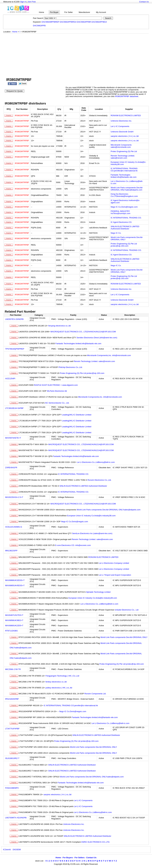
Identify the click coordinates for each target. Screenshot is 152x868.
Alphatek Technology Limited (98, 592)
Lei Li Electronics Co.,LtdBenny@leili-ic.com (96, 462)
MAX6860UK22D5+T (14, 626)
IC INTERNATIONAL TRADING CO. (126, 218)
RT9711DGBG (11, 631)
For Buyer (54, 12)
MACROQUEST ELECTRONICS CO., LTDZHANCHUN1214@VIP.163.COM (83, 332)
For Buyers (68, 858)
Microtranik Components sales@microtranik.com (121, 146)
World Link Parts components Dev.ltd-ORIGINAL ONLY (124, 637)
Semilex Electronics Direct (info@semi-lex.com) (97, 338)
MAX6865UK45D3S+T (15, 585)
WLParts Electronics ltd (57, 391)
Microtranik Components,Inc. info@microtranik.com (109, 355)
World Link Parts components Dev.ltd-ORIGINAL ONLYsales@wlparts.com (127, 189)
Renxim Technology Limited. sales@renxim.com (123, 157)
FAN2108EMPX (12, 788)
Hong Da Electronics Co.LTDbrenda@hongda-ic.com (124, 195)
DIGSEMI (17, 850)
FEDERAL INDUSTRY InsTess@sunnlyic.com (121, 212)
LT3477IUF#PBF (12, 729)
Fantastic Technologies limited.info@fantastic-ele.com (124, 176)
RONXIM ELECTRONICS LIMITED (126, 115)
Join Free (32, 2)
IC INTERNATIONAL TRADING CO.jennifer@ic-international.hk (124, 170)
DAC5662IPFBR (84, 22)
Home (41, 12)
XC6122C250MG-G (14, 527)
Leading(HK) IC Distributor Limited (77, 415)
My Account (101, 12)
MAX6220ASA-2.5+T (14, 497)
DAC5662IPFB (39, 26)
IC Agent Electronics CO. (121, 222)
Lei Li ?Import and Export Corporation (115, 575)
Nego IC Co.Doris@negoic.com (124, 207)
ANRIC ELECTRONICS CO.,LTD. (96, 842)
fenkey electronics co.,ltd (56, 682)
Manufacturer (84, 12)
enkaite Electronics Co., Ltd (127, 610)
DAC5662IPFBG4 (99, 22)
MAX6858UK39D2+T (14, 620)
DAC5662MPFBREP (50, 22)
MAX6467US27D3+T (14, 615)
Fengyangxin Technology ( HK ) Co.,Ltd (62, 676)
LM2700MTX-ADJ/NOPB (16, 818)
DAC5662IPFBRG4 (68, 22)
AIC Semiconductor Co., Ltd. (57, 403)
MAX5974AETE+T (13, 438)
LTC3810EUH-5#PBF (14, 408)
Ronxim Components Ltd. (95, 694)
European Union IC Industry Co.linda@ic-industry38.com (91, 516)
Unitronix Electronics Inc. (121, 121)
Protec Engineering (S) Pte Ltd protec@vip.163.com (124, 245)
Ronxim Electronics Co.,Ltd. (99, 480)
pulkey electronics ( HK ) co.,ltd (59, 688)
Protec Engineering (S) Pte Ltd (124, 151)
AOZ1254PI (10, 379)
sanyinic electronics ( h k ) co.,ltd (125, 136)
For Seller (69, 12)
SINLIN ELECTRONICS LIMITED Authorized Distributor (125, 228)
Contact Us (144, 2)
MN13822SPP (11, 551)
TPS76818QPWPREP (15, 349)
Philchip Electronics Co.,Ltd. (71, 367)
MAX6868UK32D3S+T (15, 580)
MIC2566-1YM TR (13, 669)
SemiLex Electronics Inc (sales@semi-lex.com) (92, 533)
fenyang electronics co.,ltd (60, 326)
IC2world (7, 850)
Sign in (23, 2)
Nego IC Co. (116, 233)
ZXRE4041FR (11, 468)
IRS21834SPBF (12, 699)
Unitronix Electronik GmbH (122, 132)
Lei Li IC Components (120, 126)
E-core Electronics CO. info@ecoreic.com (73, 545)
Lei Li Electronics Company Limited (114, 563)
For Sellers (79, 858)
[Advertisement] (76, 56)
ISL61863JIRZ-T (12, 758)
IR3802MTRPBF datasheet (127, 96)
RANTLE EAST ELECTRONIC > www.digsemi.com (56, 385)
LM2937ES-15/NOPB (14, 319)
